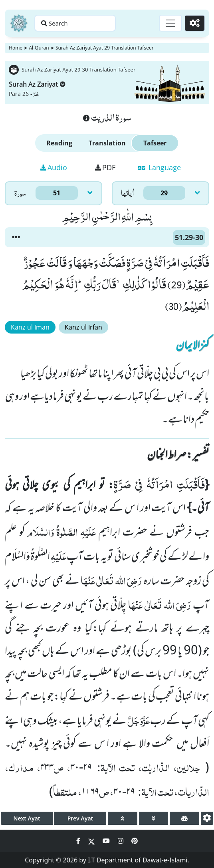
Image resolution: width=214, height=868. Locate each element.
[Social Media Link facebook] (79, 841)
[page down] (154, 818)
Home (16, 48)
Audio (54, 167)
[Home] (19, 23)
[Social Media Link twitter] (92, 841)
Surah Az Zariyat (37, 84)
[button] (16, 237)
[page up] (123, 818)
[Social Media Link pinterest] (135, 841)
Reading (59, 143)
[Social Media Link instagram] (121, 841)
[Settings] (195, 23)
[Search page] (75, 23)
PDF (105, 167)
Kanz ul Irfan (83, 327)
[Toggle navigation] (170, 23)
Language (159, 167)
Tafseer (155, 143)
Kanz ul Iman (30, 327)
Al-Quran (39, 48)
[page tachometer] (184, 818)
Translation (107, 143)
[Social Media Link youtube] (107, 841)
